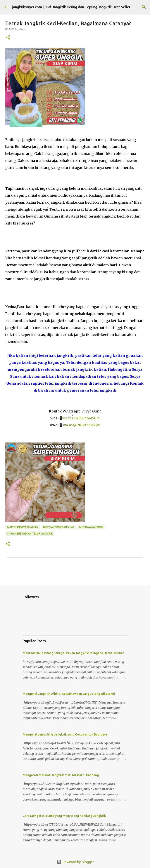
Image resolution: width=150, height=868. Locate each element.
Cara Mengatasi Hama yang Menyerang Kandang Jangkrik (64, 816)
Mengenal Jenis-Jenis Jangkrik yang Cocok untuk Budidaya (65, 734)
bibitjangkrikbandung (59, 527)
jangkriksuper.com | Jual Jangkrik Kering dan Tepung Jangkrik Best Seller (71, 7)
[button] (8, 38)
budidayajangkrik (91, 527)
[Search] (144, 7)
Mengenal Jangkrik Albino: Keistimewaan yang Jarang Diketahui (69, 694)
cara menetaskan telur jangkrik (30, 534)
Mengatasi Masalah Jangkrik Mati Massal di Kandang (61, 775)
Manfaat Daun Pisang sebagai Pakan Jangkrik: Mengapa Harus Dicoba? (73, 653)
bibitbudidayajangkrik (23, 527)
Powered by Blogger (75, 862)
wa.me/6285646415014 (81, 418)
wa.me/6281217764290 (82, 425)
